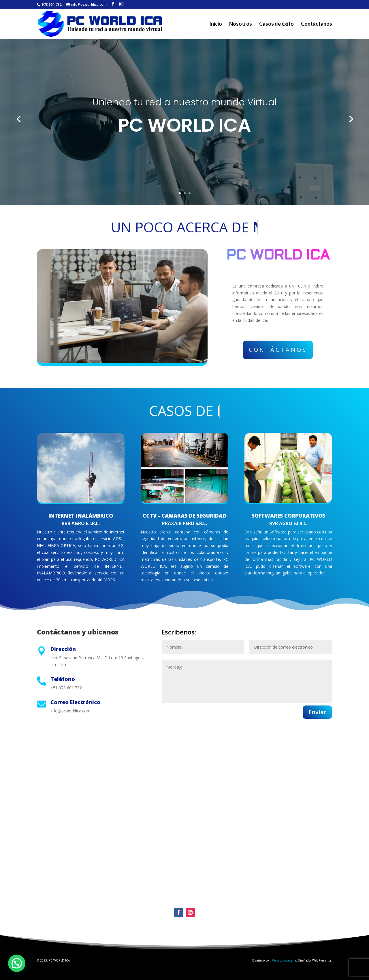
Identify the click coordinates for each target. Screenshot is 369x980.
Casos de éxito (276, 24)
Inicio (216, 24)
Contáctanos (317, 24)
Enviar (317, 712)
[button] (17, 963)
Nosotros (241, 24)
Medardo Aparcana (284, 960)
